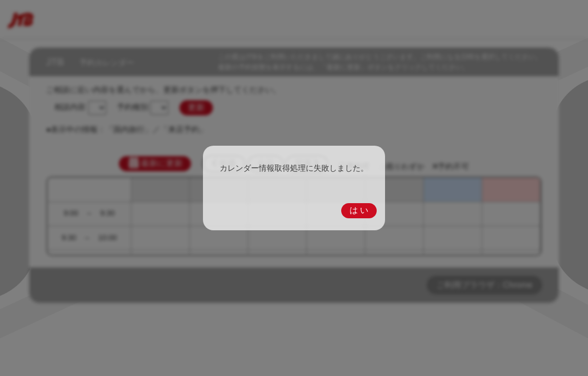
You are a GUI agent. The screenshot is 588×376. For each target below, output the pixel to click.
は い (359, 210)
